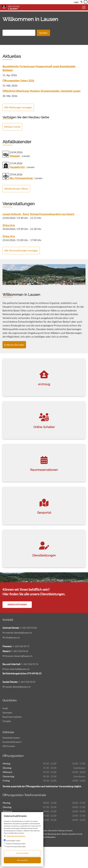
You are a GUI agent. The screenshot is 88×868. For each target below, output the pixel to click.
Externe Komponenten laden (16, 847)
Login (76, 2)
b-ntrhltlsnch (17, 690)
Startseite (7, 734)
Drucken (69, 852)
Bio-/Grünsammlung (21, 199)
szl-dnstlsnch (18, 708)
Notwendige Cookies (13, 841)
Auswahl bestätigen (22, 853)
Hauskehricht (17, 188)
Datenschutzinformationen (16, 836)
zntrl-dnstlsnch (19, 654)
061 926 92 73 (22, 667)
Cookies (44, 852)
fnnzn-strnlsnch (19, 677)
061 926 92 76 (31, 685)
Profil (5, 730)
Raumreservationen (12, 738)
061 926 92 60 (30, 649)
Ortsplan (7, 742)
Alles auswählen (22, 860)
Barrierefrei (53, 852)
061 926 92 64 (21, 672)
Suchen (43, 54)
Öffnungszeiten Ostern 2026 (18, 102)
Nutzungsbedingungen (46, 858)
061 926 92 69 (28, 703)
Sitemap (62, 852)
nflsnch (12, 659)
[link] (44, 398)
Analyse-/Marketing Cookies (16, 844)
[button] (84, 7)
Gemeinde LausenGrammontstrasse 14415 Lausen (12, 763)
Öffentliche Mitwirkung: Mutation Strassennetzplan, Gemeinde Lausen (42, 112)
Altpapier (15, 177)
